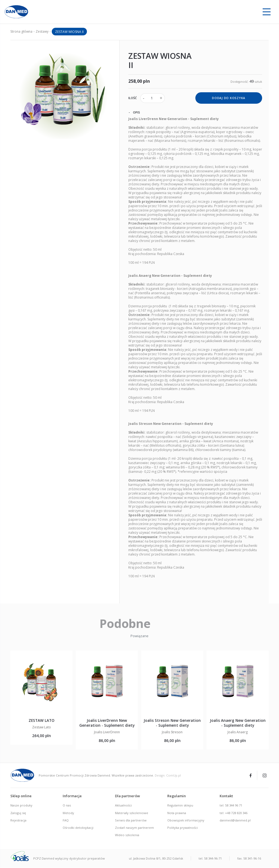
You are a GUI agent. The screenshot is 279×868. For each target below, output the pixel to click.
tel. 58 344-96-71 (210, 859)
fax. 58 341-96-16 (249, 859)
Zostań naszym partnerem (134, 828)
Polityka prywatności (183, 828)
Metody (68, 813)
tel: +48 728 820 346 (233, 813)
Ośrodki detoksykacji (78, 828)
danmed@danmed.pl (235, 821)
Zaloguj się (18, 813)
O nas (67, 806)
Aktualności (123, 806)
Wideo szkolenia (127, 835)
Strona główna (21, 31)
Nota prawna (177, 813)
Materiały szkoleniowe (132, 813)
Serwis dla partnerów (131, 821)
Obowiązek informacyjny (186, 821)
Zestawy (42, 31)
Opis (134, 112)
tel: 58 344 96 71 (231, 806)
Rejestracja (18, 821)
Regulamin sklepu (180, 806)
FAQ (66, 821)
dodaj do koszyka (229, 98)
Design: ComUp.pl (168, 776)
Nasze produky (21, 806)
